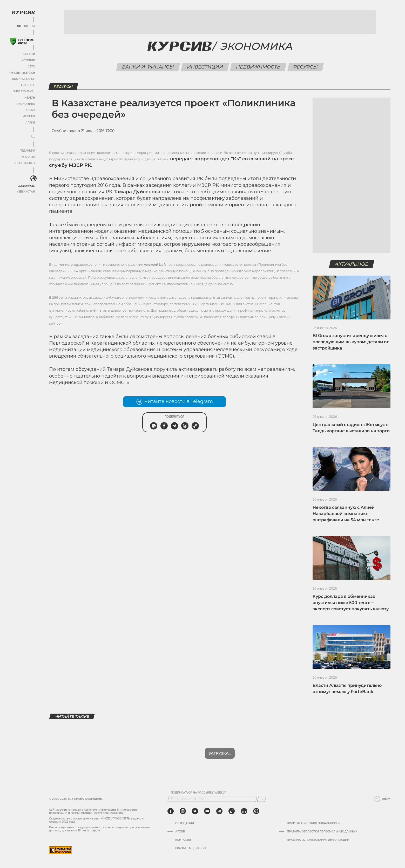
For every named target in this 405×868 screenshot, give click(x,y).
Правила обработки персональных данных (322, 832)
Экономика (26, 104)
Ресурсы (305, 67)
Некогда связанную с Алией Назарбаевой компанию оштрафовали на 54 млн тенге (346, 514)
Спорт (30, 110)
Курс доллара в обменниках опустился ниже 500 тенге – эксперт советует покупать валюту (351, 603)
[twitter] (195, 811)
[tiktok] (232, 811)
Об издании (185, 823)
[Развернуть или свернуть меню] (33, 137)
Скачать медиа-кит (191, 848)
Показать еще (220, 753)
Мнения (29, 116)
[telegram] (219, 811)
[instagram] (183, 811)
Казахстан (27, 186)
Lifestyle (28, 85)
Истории (28, 60)
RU (19, 26)
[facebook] (171, 811)
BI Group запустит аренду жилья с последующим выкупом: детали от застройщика (351, 342)
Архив (30, 123)
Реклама (28, 157)
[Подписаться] (262, 799)
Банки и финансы (148, 67)
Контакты (183, 840)
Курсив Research (22, 73)
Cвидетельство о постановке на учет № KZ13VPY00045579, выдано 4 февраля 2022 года (96, 820)
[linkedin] (244, 811)
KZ (33, 26)
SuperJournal (24, 91)
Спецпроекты (24, 163)
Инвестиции (205, 67)
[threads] (256, 811)
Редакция (27, 151)
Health (30, 98)
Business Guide (23, 79)
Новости (28, 54)
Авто (31, 67)
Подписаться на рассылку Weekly (198, 793)
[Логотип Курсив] (23, 12)
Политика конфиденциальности (313, 823)
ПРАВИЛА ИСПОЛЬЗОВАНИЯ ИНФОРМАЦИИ (318, 840)
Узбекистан (26, 192)
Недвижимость (258, 67)
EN (26, 26)
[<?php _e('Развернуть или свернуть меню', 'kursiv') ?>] (33, 179)
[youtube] (207, 811)
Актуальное (352, 264)
